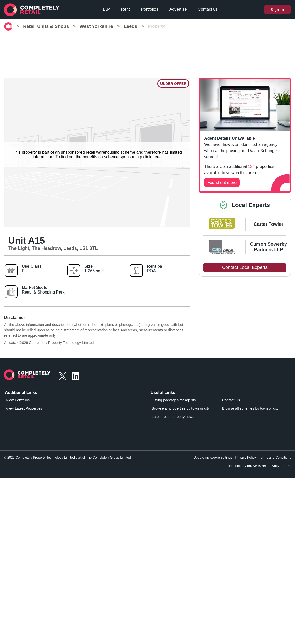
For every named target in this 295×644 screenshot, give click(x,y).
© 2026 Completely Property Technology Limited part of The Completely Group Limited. (68, 457)
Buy (106, 9)
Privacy (274, 466)
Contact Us (231, 400)
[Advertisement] (148, 54)
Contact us (208, 9)
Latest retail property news (173, 417)
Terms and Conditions (275, 457)
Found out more (222, 182)
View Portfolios (18, 400)
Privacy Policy (246, 457)
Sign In (277, 10)
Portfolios (150, 9)
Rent (126, 9)
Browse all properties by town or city (181, 408)
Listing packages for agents (174, 400)
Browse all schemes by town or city (250, 408)
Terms (287, 466)
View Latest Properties (24, 408)
